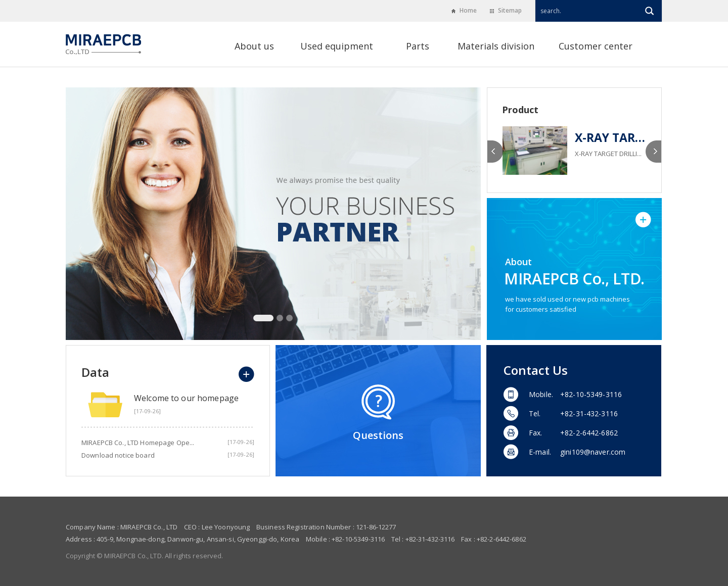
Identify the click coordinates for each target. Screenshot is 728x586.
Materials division (496, 47)
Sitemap (506, 10)
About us (254, 47)
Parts (418, 47)
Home (464, 10)
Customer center (596, 47)
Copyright (80, 556)
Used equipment (337, 47)
